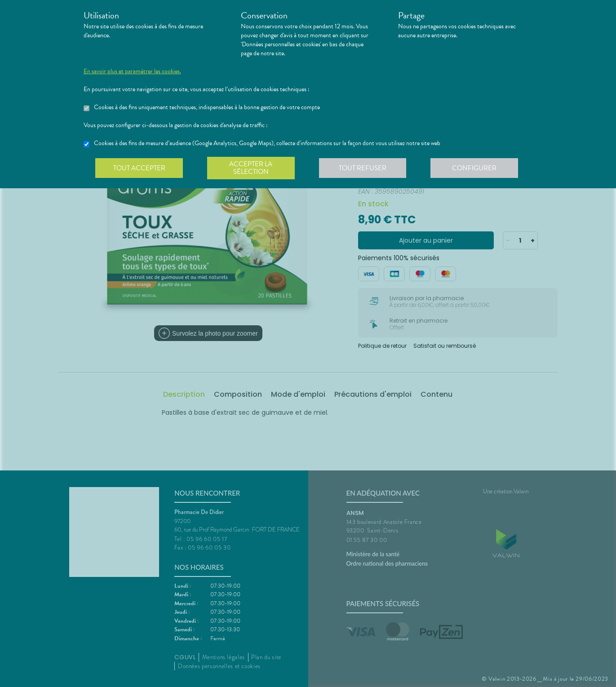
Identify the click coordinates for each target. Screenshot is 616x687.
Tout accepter (140, 168)
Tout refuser (364, 168)
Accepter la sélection (252, 168)
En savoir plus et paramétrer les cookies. (132, 71)
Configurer (477, 168)
